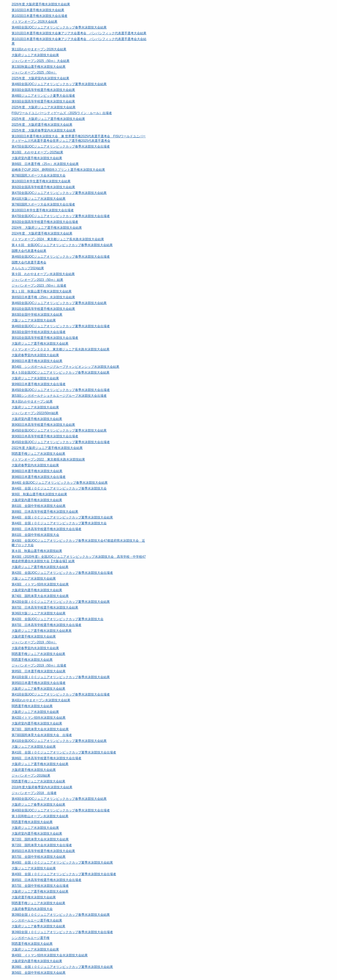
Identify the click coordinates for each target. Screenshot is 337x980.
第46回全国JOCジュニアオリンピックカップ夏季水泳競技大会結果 (59, 303)
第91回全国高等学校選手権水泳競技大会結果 (43, 309)
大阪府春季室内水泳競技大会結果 (35, 355)
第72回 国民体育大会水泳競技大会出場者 (42, 845)
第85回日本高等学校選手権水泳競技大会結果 (43, 851)
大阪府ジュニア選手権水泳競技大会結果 (40, 344)
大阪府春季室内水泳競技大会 (32, 909)
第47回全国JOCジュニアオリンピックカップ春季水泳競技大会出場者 (61, 146)
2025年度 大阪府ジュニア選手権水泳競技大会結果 (48, 119)
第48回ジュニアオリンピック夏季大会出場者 (43, 96)
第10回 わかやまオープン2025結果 (37, 152)
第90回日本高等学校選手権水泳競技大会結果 (43, 425)
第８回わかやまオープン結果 (32, 401)
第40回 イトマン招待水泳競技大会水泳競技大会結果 (50, 955)
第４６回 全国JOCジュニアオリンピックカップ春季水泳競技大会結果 (62, 245)
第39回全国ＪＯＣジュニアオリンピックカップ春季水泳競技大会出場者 (62, 932)
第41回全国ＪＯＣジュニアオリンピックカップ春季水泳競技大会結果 (61, 677)
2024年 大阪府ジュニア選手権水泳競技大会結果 (47, 228)
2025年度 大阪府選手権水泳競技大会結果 (42, 125)
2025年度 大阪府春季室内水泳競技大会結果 (44, 130)
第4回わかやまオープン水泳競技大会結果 (41, 700)
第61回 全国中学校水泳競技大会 (35, 535)
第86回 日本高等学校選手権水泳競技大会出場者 (46, 758)
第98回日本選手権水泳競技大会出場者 (39, 477)
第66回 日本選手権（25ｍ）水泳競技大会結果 (45, 164)
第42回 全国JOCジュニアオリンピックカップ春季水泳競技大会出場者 (62, 573)
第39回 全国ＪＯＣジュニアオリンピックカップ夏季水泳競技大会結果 (62, 967)
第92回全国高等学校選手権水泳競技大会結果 (43, 187)
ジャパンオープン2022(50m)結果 (35, 413)
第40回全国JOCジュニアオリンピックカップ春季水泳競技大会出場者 (61, 810)
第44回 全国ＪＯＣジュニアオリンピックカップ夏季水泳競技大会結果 (62, 517)
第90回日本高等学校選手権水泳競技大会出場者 (45, 436)
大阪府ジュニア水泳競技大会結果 (35, 55)
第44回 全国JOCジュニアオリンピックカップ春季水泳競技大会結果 (60, 483)
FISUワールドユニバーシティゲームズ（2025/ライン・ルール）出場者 (62, 113)
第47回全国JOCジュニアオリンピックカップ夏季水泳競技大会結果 (59, 193)
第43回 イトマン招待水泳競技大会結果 (40, 584)
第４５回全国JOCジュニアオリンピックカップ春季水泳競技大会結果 (61, 373)
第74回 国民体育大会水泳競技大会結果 (40, 596)
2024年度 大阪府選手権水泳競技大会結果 (42, 233)
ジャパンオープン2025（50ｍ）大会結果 (41, 61)
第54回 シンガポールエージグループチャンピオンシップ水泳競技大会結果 (65, 367)
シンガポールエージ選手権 (31, 938)
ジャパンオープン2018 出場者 (34, 793)
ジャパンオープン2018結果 (31, 776)
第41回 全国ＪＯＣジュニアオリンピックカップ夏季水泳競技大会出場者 (64, 752)
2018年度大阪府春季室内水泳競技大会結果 (42, 787)
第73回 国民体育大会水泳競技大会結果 (40, 729)
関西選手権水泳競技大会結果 (32, 660)
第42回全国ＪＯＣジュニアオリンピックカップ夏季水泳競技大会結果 (61, 602)
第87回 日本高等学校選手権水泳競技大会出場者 (46, 625)
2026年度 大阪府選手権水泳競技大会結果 (41, 4)
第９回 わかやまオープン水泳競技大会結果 (43, 274)
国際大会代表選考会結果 (29, 251)
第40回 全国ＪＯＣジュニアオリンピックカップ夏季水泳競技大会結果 (62, 863)
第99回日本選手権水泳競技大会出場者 (39, 384)
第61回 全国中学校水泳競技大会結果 (39, 506)
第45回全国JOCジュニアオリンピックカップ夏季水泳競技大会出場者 (61, 442)
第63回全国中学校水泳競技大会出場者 (39, 332)
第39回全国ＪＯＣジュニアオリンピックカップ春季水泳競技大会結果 (61, 915)
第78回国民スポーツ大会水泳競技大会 (39, 175)
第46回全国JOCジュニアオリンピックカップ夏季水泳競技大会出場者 (61, 326)
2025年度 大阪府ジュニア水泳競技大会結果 (44, 107)
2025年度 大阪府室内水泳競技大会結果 (40, 78)
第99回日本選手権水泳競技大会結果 (37, 361)
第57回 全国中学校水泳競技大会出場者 (40, 886)
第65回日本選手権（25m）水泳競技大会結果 (43, 297)
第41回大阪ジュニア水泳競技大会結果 (39, 199)
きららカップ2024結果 (28, 268)
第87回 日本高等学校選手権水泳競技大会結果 (45, 607)
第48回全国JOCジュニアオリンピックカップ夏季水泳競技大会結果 (59, 84)
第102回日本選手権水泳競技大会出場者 (39, 16)
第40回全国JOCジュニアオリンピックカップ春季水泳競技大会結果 (59, 799)
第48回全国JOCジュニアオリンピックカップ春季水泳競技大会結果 (59, 27)
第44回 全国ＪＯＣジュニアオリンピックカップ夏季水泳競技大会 (59, 523)
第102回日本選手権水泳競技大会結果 (38, 10)
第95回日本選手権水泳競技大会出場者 (39, 683)
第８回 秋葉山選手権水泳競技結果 (37, 551)
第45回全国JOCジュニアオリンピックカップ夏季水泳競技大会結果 (59, 430)
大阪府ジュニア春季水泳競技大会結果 (38, 689)
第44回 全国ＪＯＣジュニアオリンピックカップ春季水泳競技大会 (59, 488)
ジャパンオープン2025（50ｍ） (34, 72)
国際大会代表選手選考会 (29, 262)
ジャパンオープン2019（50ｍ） (34, 642)
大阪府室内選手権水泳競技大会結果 (37, 158)
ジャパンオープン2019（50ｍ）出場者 (39, 665)
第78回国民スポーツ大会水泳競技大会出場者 (43, 204)
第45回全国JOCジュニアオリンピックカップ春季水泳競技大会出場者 (61, 390)
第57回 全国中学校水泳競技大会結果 (39, 857)
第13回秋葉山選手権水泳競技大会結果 (39, 67)
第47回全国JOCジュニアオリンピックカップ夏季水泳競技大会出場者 (61, 216)
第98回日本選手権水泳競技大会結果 (37, 471)
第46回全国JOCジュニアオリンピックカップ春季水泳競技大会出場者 (61, 257)
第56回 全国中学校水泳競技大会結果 (39, 973)
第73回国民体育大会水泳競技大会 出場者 (42, 735)
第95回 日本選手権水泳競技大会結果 (39, 671)
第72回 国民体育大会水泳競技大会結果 (40, 839)
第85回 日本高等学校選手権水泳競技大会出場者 (46, 880)
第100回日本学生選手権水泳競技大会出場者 (43, 210)
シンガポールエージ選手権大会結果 (37, 920)
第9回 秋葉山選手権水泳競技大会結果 (39, 494)
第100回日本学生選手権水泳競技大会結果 (41, 181)
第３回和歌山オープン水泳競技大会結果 (40, 816)
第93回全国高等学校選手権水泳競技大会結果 (43, 90)
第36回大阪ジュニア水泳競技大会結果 (39, 613)
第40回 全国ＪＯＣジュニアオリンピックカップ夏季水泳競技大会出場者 (64, 874)
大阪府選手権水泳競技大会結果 (34, 636)
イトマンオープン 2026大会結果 (34, 22)
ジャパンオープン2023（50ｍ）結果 (37, 280)
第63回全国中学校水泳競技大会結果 (37, 315)
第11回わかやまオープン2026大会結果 (39, 49)
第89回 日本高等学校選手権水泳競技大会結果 (45, 512)
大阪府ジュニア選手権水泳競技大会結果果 (42, 631)
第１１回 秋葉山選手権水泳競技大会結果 (42, 291)
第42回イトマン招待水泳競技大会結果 (39, 718)
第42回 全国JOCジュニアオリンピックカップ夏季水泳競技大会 (58, 619)
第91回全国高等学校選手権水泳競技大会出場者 (45, 338)
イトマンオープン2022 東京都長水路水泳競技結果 (48, 459)
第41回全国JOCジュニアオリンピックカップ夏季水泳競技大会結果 (59, 741)
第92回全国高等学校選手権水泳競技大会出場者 (45, 222)
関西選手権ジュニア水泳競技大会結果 (38, 454)
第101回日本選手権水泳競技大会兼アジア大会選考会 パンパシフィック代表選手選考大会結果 (79, 33)
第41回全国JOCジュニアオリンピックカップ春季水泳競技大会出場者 (61, 694)
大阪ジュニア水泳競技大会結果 (34, 320)
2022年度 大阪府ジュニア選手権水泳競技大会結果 (47, 448)
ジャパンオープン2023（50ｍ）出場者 (39, 286)
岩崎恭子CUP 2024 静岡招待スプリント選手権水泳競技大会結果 (58, 170)
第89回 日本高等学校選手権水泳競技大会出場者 (46, 529)
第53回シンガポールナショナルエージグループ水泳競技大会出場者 (59, 396)
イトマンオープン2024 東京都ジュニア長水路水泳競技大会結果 (58, 239)
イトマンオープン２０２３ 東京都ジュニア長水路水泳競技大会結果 (61, 349)
